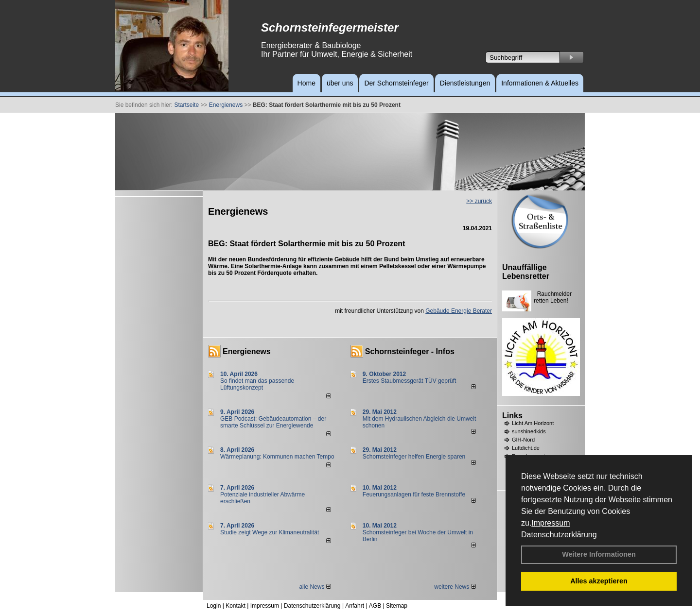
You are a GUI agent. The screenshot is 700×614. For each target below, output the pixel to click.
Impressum (551, 523)
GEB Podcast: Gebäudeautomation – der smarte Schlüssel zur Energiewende (273, 422)
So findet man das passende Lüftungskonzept (257, 384)
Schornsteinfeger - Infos (410, 351)
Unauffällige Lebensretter (526, 272)
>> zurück (479, 201)
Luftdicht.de (526, 448)
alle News (315, 587)
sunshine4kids (529, 431)
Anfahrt (355, 606)
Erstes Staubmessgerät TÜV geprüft (410, 381)
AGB (375, 606)
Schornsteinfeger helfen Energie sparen (414, 457)
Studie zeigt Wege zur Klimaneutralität (270, 532)
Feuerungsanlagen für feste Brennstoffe (414, 495)
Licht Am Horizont (533, 423)
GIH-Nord (523, 440)
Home (306, 83)
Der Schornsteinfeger (396, 83)
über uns (340, 83)
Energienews (247, 351)
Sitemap (397, 606)
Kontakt (236, 606)
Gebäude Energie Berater (459, 311)
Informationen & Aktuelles (540, 83)
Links (512, 416)
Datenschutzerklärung (559, 535)
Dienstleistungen (465, 83)
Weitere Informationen (599, 554)
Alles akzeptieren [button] (599, 581)
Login (214, 606)
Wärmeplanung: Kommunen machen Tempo (277, 457)
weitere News (455, 587)
